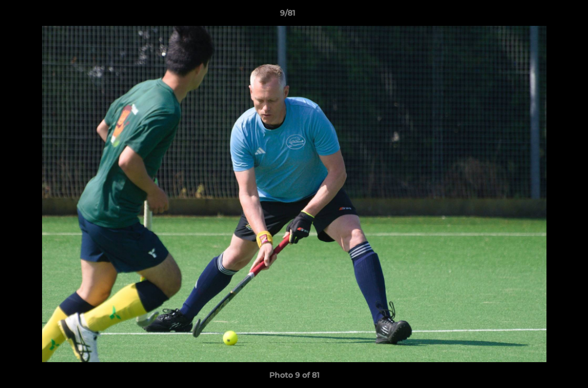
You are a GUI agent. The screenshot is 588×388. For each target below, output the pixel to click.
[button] (543, 16)
